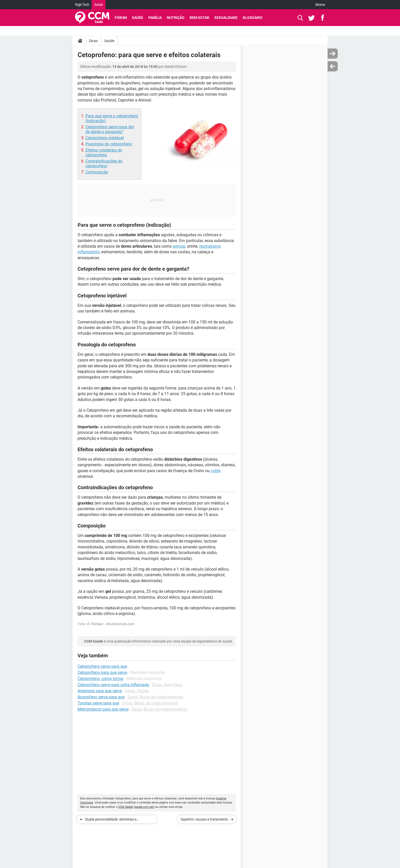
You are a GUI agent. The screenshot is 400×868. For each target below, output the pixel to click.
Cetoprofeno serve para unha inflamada (113, 685)
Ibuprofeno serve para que (101, 697)
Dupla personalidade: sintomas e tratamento (111, 820)
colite (216, 471)
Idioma (320, 5)
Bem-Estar (199, 18)
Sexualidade (226, 18)
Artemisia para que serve (100, 691)
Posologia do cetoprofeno (109, 144)
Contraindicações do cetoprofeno (104, 163)
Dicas (93, 41)
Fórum (121, 18)
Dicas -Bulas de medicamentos (155, 697)
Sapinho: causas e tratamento (204, 819)
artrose (179, 246)
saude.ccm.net (144, 807)
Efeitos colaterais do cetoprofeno (104, 153)
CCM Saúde (126, 807)
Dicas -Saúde (137, 691)
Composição (97, 172)
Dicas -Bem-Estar (167, 685)
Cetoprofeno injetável (105, 138)
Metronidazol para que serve (103, 709)
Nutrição (176, 18)
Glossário (253, 18)
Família (155, 18)
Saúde (98, 5)
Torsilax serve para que (98, 703)
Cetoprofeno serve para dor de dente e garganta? (110, 129)
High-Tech (82, 5)
